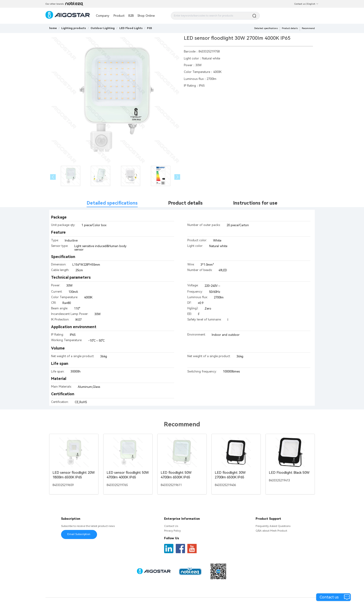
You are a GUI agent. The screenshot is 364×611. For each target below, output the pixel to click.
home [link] (53, 28)
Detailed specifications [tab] (112, 203)
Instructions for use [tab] (255, 203)
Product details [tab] (185, 203)
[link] (74, 28)
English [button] (313, 4)
